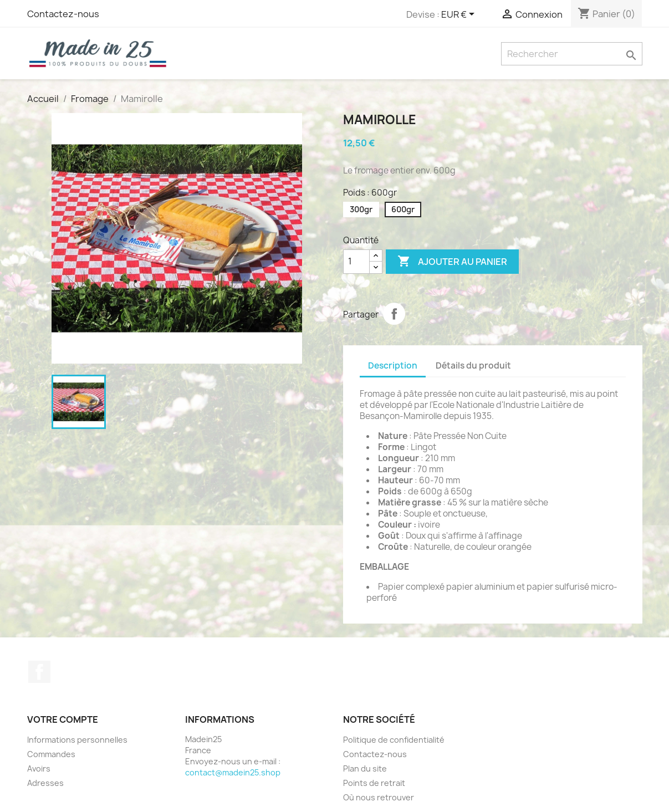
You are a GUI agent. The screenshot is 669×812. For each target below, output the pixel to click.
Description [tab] (393, 366)
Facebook (39, 672)
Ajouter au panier (452, 262)
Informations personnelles (77, 740)
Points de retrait (374, 783)
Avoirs (39, 768)
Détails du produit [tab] (473, 366)
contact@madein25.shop (233, 772)
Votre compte (63, 719)
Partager (394, 314)
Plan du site (365, 768)
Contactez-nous (63, 14)
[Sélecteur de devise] (460, 15)
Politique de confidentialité (394, 740)
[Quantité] (356, 262)
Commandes (51, 754)
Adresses (45, 783)
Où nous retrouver (379, 797)
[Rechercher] (572, 54)
